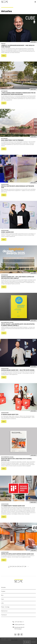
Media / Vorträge (5, 607)
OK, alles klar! (27, 642)
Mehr (4, 56)
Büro (2, 595)
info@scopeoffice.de (19, 625)
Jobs (2, 603)
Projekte (3, 591)
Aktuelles (3, 587)
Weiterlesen (34, 642)
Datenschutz (4, 611)
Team (3, 599)
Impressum (4, 615)
